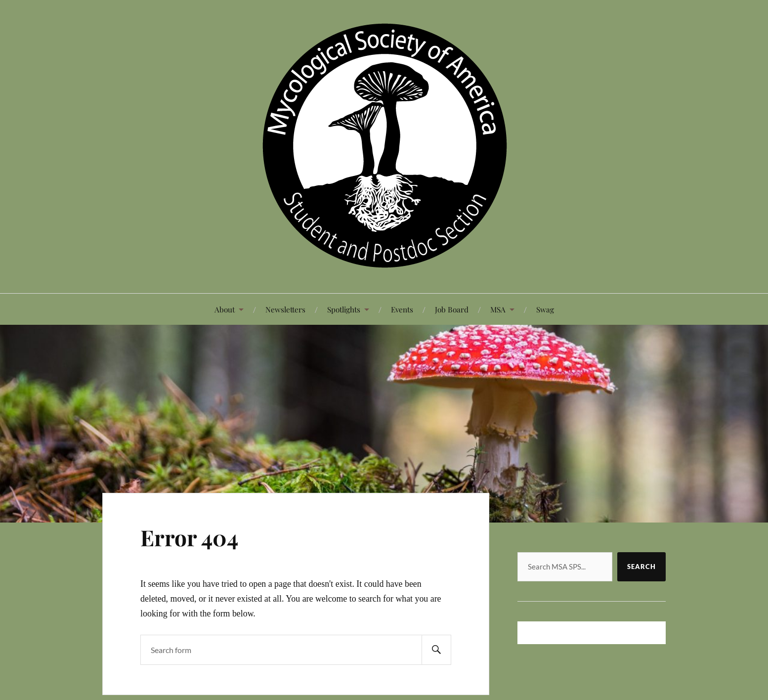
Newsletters (285, 309)
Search (641, 567)
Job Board (452, 309)
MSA (498, 309)
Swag (545, 309)
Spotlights (344, 309)
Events (402, 309)
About (225, 309)
